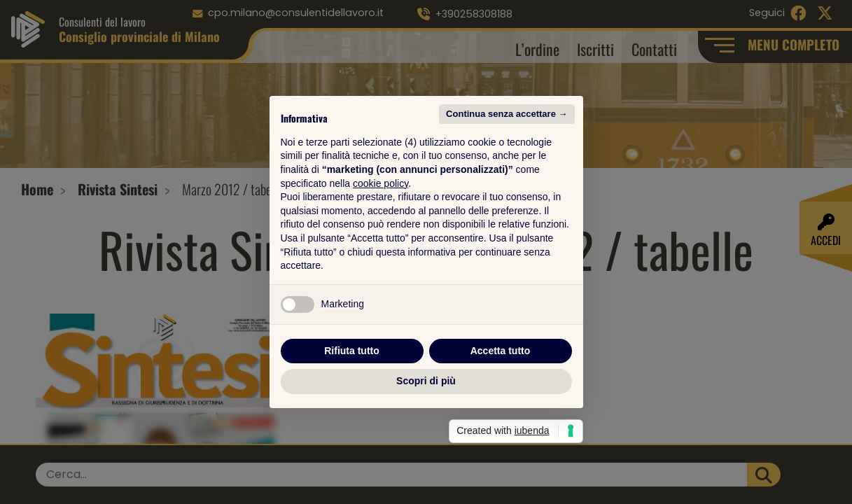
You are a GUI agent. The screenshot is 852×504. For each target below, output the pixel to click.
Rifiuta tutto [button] (352, 351)
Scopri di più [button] (426, 381)
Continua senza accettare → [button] (507, 114)
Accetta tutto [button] (501, 351)
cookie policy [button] (380, 183)
